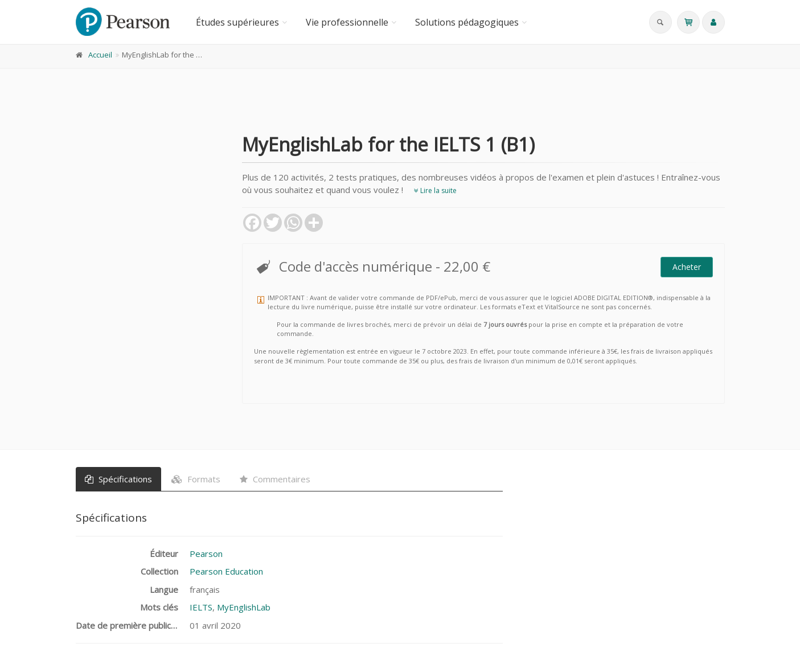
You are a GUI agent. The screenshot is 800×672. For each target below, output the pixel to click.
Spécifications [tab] (118, 479)
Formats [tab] (196, 479)
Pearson (206, 554)
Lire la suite (435, 190)
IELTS (201, 607)
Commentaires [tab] (275, 479)
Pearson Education (226, 571)
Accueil (100, 55)
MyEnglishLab (244, 607)
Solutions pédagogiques (467, 22)
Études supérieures (237, 22)
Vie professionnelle (347, 22)
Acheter (687, 267)
